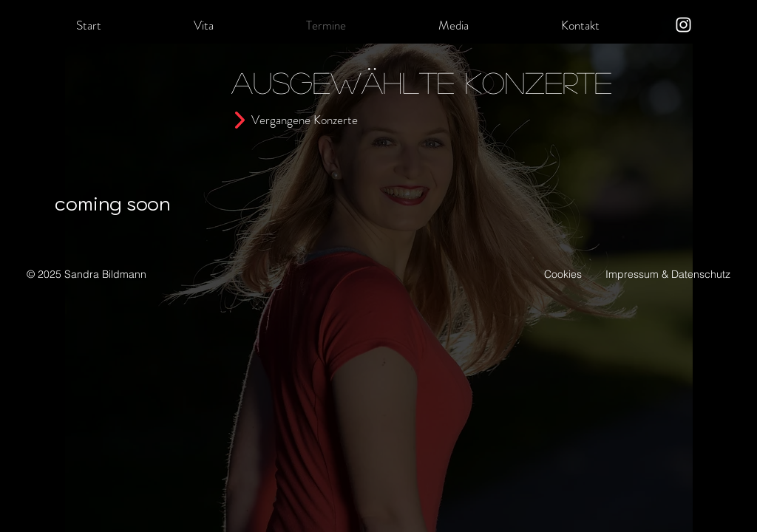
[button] (203, 25)
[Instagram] (683, 25)
